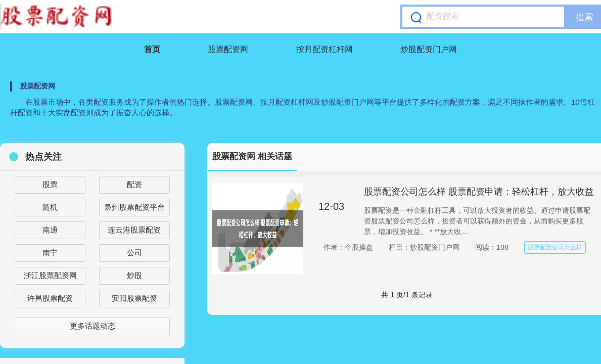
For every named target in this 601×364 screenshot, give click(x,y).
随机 (50, 207)
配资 (134, 184)
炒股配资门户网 (429, 49)
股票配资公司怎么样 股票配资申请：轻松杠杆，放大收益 (479, 192)
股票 (50, 184)
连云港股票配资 (134, 230)
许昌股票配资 (50, 298)
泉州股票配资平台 (134, 207)
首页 (152, 49)
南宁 (50, 253)
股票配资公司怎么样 (555, 247)
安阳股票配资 (134, 298)
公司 (134, 253)
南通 (50, 230)
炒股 (134, 275)
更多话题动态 (93, 326)
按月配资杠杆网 (325, 49)
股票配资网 (228, 49)
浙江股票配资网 (50, 275)
